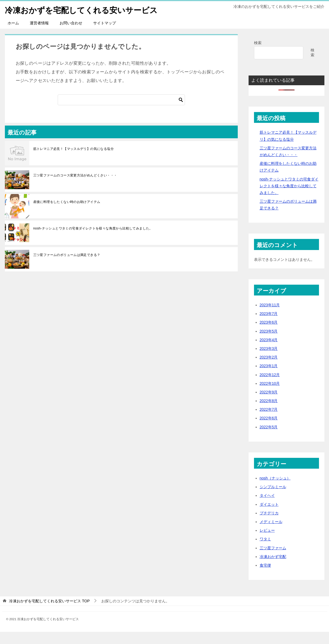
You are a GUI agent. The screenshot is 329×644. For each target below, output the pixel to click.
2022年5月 (269, 439)
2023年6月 (269, 334)
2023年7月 (269, 326)
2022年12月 (270, 387)
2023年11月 (270, 317)
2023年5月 (269, 343)
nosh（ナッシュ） (275, 490)
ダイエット (269, 517)
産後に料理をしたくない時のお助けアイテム (67, 214)
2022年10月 (270, 396)
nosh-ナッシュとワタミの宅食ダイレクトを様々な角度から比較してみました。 (93, 241)
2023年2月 (269, 369)
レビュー (267, 543)
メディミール (271, 534)
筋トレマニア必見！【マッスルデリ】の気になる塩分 (74, 161)
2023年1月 (269, 378)
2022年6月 (269, 430)
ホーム (13, 35)
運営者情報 (39, 35)
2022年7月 (269, 422)
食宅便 (265, 577)
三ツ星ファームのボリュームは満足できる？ (67, 267)
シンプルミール (273, 499)
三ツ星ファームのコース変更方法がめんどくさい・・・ (75, 188)
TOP (49, 613)
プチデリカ (269, 525)
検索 (258, 55)
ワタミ (265, 551)
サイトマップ (105, 35)
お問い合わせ (71, 35)
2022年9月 (269, 404)
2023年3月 (269, 361)
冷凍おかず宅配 (273, 569)
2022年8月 (269, 413)
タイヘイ (267, 508)
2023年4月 (269, 352)
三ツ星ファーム (273, 560)
